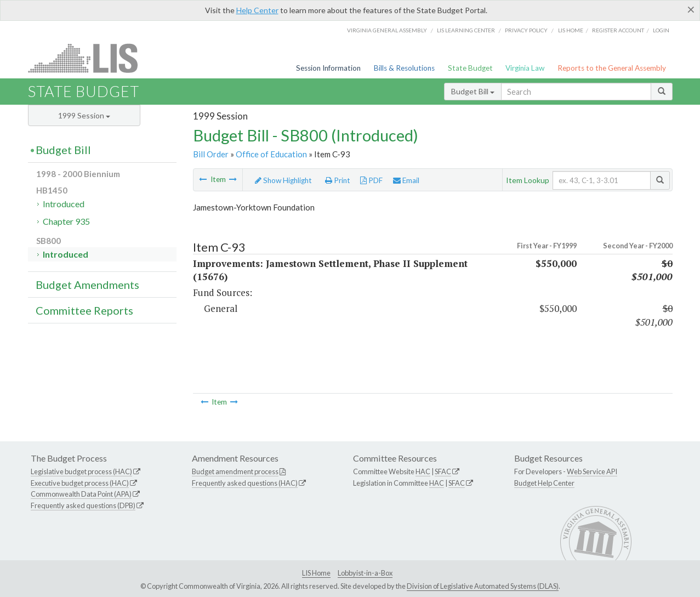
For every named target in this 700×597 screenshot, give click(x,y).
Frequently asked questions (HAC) (245, 483)
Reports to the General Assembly (612, 68)
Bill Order (211, 154)
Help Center (257, 10)
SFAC (443, 471)
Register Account (618, 30)
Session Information (328, 68)
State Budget (470, 68)
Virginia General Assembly (387, 30)
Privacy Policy (526, 30)
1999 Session (84, 115)
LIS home (571, 30)
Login (661, 30)
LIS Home (316, 573)
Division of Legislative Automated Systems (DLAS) (483, 586)
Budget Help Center (544, 483)
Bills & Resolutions (404, 68)
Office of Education (271, 154)
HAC (423, 471)
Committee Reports (84, 310)
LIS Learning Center (466, 30)
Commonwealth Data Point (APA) (81, 494)
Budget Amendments (87, 285)
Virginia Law (525, 68)
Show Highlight (283, 180)
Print (338, 180)
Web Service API (592, 471)
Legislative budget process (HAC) (81, 471)
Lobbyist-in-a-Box (365, 573)
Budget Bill (473, 91)
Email (406, 180)
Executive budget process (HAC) (80, 483)
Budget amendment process (235, 471)
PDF (371, 180)
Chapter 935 (66, 221)
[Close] (691, 9)
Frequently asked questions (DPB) (83, 505)
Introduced (64, 204)
